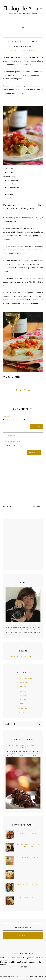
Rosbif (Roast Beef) (28, 898)
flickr (15, 656)
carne (23, 691)
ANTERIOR (38, 506)
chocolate (23, 695)
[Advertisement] (23, 545)
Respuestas (12, 436)
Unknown (7, 417)
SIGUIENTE (8, 506)
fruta (23, 704)
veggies (33, 50)
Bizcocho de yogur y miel (28, 871)
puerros (14, 50)
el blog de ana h (13, 442)
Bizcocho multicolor (28, 858)
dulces (23, 700)
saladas (23, 50)
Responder (36, 426)
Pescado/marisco (23, 682)
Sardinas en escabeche (28, 884)
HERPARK (42, 976)
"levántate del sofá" (23, 678)
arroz (23, 687)
